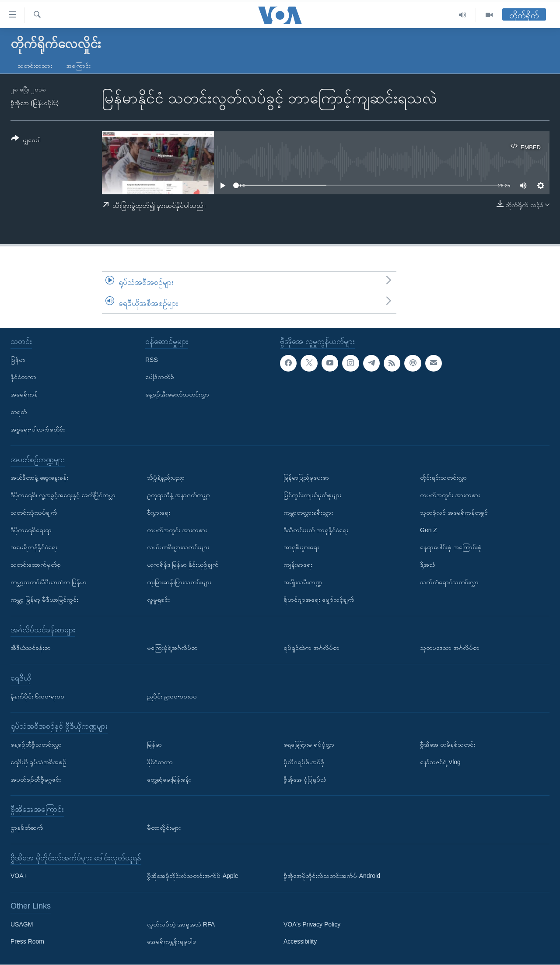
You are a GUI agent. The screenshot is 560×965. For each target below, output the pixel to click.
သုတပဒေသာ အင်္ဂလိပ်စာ (450, 648)
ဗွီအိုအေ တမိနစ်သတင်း (448, 744)
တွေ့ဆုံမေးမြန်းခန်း (169, 779)
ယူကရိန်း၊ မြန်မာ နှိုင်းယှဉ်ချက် (183, 565)
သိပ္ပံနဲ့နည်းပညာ (166, 477)
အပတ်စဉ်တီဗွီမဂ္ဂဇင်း (36, 779)
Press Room (27, 942)
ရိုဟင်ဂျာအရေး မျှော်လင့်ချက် (319, 600)
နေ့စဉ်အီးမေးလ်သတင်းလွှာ (177, 395)
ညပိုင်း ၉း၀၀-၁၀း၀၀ (172, 696)
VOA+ (19, 876)
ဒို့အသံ (428, 565)
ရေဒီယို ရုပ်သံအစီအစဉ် (38, 762)
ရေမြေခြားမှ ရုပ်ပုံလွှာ (309, 744)
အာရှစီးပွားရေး (301, 547)
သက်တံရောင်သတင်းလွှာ (449, 582)
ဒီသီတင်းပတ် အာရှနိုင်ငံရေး (316, 530)
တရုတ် (19, 412)
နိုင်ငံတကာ (23, 377)
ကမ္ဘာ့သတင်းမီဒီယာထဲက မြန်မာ (49, 582)
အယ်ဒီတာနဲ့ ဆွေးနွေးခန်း (39, 477)
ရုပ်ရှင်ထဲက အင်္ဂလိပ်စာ (311, 648)
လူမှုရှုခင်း (158, 600)
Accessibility (300, 942)
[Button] (26, 141)
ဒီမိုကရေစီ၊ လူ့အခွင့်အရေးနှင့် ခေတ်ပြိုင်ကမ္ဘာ (63, 495)
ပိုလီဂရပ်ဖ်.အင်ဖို (304, 762)
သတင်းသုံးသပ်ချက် (34, 512)
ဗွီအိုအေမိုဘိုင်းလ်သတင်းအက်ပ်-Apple (192, 876)
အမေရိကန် (24, 395)
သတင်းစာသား (35, 66)
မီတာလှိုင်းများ (164, 828)
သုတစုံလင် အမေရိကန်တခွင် (454, 512)
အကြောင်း (78, 66)
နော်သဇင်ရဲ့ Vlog (440, 762)
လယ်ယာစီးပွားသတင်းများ (178, 547)
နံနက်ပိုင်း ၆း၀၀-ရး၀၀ (37, 696)
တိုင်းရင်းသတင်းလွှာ (443, 477)
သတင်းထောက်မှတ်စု (36, 565)
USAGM (22, 924)
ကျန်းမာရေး (298, 565)
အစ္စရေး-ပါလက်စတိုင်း (38, 429)
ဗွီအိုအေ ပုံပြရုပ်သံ (305, 779)
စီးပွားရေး (159, 512)
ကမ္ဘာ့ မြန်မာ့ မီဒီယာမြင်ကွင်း (44, 600)
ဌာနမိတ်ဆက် (27, 828)
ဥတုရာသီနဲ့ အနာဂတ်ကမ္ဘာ (178, 495)
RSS (152, 360)
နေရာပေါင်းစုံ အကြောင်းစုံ (451, 547)
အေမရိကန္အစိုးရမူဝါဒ (171, 942)
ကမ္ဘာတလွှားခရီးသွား (308, 512)
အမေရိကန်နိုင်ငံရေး (34, 547)
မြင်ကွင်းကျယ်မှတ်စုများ (312, 495)
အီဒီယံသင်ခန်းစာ (31, 648)
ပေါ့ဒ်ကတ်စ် (160, 377)
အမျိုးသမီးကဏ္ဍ (303, 582)
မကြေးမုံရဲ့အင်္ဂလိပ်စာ (172, 648)
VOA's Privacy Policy (312, 924)
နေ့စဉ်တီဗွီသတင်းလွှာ (36, 744)
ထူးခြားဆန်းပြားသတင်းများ (179, 582)
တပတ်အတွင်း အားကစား (177, 530)
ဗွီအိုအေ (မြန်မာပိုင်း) (35, 103)
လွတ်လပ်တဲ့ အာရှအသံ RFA (181, 924)
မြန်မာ (18, 360)
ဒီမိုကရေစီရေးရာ (31, 530)
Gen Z (429, 530)
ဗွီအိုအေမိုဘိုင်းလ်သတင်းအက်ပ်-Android (332, 876)
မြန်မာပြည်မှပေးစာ (306, 477)
